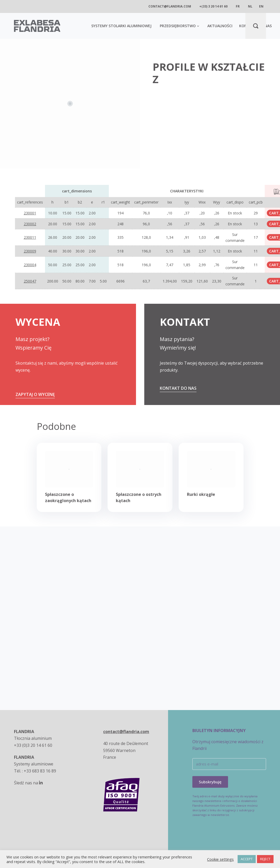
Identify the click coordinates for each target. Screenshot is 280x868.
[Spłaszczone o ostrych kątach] (140, 469)
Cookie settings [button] (220, 859)
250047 (30, 281)
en (261, 6)
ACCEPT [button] (247, 859)
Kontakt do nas (178, 388)
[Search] (256, 26)
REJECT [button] (265, 859)
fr (238, 6)
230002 (30, 224)
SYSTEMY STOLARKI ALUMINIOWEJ (121, 26)
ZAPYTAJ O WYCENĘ (35, 394)
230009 (30, 251)
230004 (30, 265)
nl (250, 6)
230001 (30, 213)
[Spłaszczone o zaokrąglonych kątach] (69, 469)
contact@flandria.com (170, 6)
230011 (30, 237)
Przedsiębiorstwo (179, 26)
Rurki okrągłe (201, 494)
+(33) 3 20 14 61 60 (213, 6)
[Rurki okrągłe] (211, 469)
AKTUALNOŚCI (220, 26)
